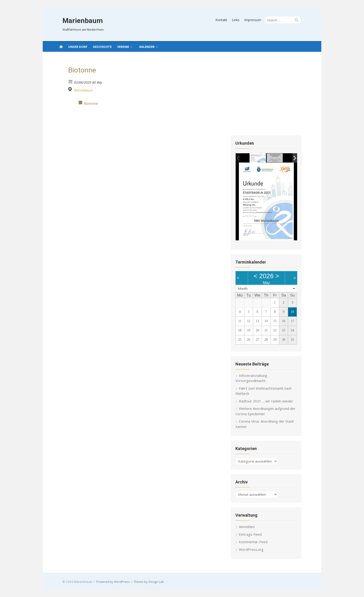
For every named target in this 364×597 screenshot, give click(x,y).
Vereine (123, 47)
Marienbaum (77, 21)
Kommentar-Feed (255, 542)
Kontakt (227, 20)
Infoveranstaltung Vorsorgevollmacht (271, 380)
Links (242, 20)
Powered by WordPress (107, 581)
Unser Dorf (78, 47)
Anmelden (249, 526)
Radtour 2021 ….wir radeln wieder (268, 401)
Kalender (147, 47)
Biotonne (91, 103)
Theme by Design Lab (143, 581)
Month (245, 294)
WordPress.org (253, 549)
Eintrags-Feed (253, 534)
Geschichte (102, 47)
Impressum (258, 20)
